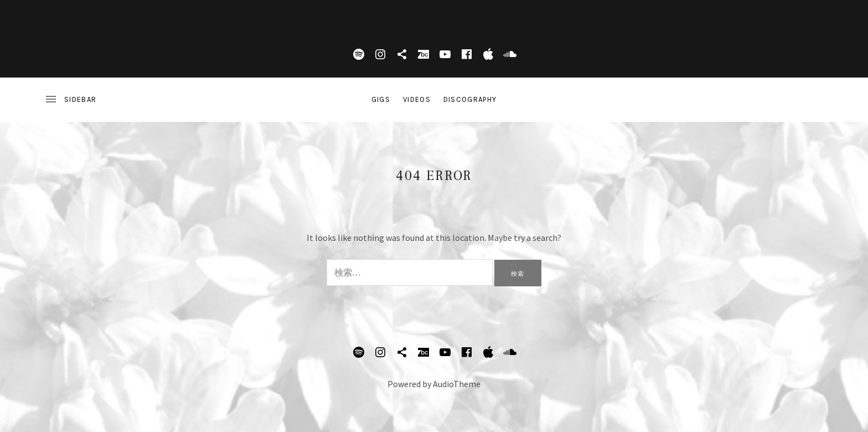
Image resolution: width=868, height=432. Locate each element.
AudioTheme (457, 384)
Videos (417, 99)
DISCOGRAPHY (470, 99)
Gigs (381, 99)
